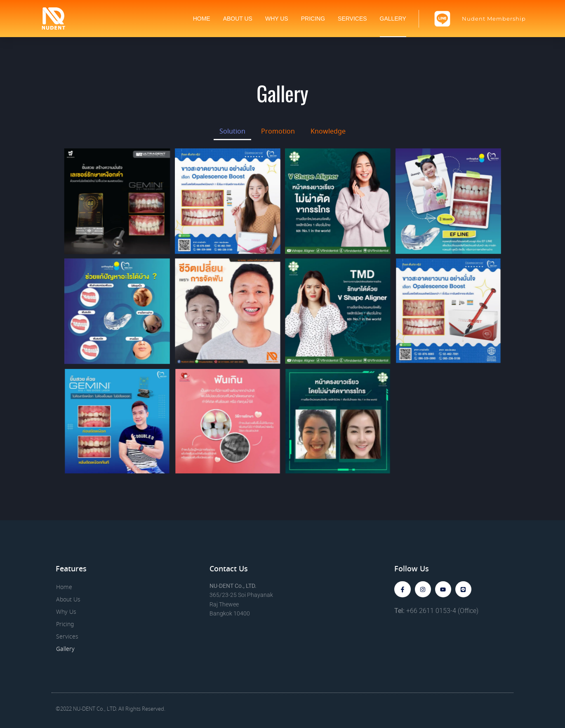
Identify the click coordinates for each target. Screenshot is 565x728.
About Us (238, 19)
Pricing (313, 19)
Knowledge (328, 132)
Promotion (278, 132)
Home (202, 19)
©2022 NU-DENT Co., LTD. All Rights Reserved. (111, 709)
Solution (232, 132)
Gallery (393, 19)
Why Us (277, 19)
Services (352, 19)
